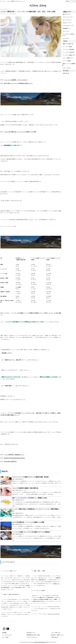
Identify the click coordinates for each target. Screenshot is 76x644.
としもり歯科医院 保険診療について (14, 455)
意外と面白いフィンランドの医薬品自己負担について (18, 83)
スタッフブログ (66, 68)
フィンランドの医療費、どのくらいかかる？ (16, 80)
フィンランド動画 (67, 47)
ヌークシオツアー (67, 20)
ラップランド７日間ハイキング (69, 35)
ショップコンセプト (7, 635)
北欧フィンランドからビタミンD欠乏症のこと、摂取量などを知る (30, 498)
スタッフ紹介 (5, 637)
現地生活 (25, 490)
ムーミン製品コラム (67, 58)
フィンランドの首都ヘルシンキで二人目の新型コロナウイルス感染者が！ (32, 532)
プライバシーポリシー (32, 637)
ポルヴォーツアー (67, 23)
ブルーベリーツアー (67, 17)
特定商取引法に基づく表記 (33, 635)
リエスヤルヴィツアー (68, 26)
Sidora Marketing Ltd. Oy (43, 642)
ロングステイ (66, 38)
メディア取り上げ (56, 633)
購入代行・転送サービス (57, 635)
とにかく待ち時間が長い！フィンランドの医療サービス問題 (20, 132)
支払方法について (31, 633)
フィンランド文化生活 (68, 52)
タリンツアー (66, 31)
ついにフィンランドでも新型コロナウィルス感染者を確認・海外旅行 (30, 477)
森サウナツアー (66, 14)
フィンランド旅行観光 (68, 49)
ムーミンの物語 (66, 61)
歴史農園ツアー (66, 28)
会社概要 (4, 633)
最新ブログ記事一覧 (67, 44)
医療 (14, 14)
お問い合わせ (66, 73)
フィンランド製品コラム (69, 55)
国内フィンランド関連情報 (69, 64)
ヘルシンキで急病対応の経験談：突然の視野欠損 (25, 488)
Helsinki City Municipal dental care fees (14, 458)
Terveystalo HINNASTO (10, 461)
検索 (67, 1)
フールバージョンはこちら (54, 614)
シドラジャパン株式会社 (33, 642)
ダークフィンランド (26, 524)
